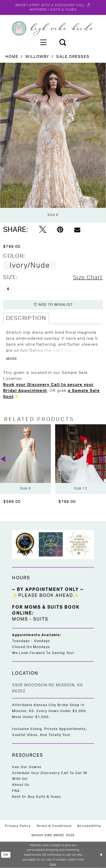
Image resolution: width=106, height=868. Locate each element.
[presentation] (25, 459)
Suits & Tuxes (63, 10)
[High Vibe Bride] (53, 28)
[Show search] (63, 42)
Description (26, 318)
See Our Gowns (27, 767)
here (53, 865)
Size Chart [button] (88, 278)
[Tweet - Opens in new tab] (43, 230)
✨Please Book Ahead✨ (46, 596)
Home (12, 57)
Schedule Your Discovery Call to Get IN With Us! (50, 776)
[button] (43, 42)
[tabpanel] (53, 142)
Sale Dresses (73, 57)
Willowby (37, 57)
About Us (21, 785)
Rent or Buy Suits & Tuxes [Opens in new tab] (36, 797)
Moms (20, 619)
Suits (41, 619)
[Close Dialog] (101, 855)
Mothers (38, 10)
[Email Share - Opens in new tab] (77, 230)
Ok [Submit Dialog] (6, 855)
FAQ (16, 791)
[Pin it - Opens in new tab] (60, 230)
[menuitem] (43, 42)
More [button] (12, 359)
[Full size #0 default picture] (53, 142)
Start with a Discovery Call (57, 5)
